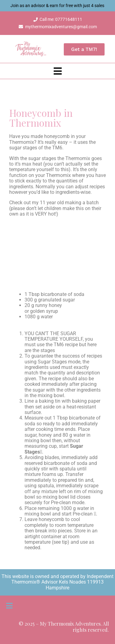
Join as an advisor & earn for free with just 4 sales (58, 6)
